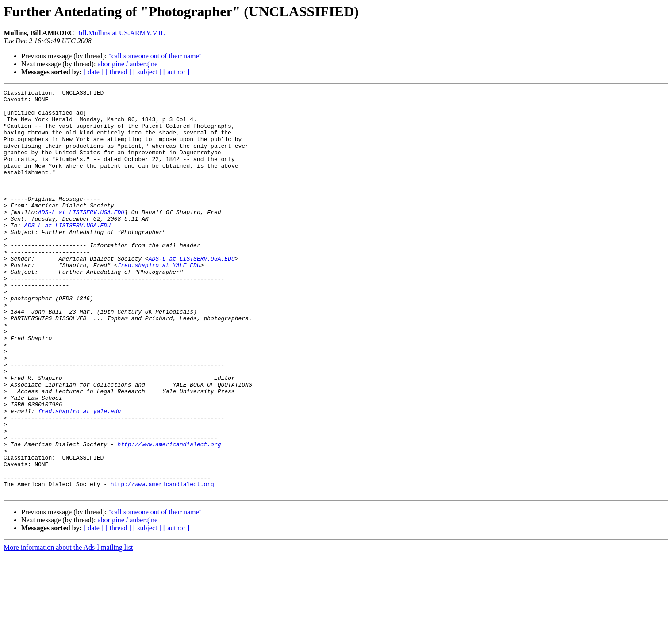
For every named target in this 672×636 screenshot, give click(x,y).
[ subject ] (147, 72)
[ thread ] (118, 72)
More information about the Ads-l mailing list (68, 628)
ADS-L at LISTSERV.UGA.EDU (81, 237)
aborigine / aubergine (127, 64)
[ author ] (177, 72)
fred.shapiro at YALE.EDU (159, 301)
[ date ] (94, 72)
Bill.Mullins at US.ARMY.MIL (121, 33)
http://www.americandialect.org (169, 516)
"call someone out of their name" (155, 56)
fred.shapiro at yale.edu (79, 476)
